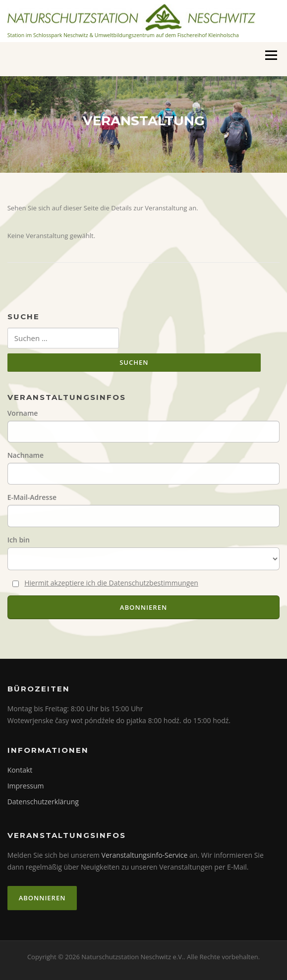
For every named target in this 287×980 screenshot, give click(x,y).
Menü (271, 55)
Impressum (26, 786)
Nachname (26, 455)
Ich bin (19, 540)
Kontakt (20, 770)
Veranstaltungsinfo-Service (145, 855)
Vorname (23, 413)
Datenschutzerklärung (43, 802)
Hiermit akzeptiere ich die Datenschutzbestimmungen (111, 583)
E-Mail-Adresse (32, 497)
